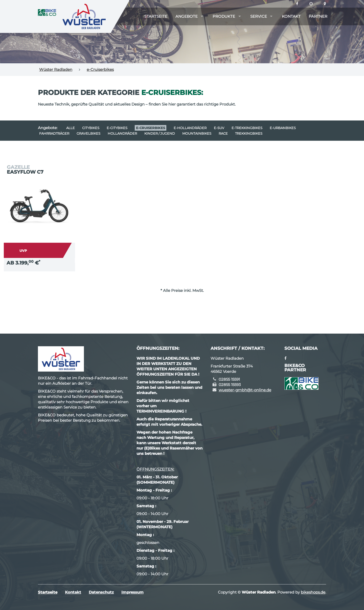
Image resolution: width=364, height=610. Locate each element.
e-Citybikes (117, 128)
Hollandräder (122, 133)
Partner (318, 16)
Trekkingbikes (249, 133)
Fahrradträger (54, 133)
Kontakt (291, 16)
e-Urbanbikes (283, 128)
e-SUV (219, 128)
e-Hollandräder (190, 128)
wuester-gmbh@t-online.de (245, 390)
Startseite (156, 16)
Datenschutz (101, 592)
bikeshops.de (313, 592)
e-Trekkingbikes (247, 128)
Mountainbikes (197, 133)
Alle (71, 128)
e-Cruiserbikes (100, 69)
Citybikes (91, 128)
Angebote (187, 16)
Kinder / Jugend (160, 133)
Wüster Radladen (56, 69)
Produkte (224, 16)
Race (223, 133)
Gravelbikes (88, 133)
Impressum (132, 592)
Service (259, 16)
